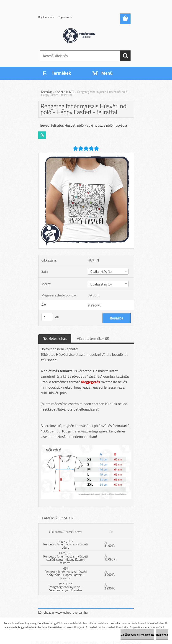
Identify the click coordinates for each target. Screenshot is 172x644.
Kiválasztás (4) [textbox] (101, 272)
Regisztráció (65, 17)
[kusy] (47, 317)
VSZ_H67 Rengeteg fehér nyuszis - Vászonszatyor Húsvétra (65, 587)
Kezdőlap (47, 92)
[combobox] (108, 271)
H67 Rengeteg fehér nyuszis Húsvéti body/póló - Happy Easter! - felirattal (66, 573)
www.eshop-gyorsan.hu (72, 612)
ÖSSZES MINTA (65, 92)
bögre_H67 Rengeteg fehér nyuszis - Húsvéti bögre (65, 544)
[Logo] (83, 36)
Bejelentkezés (46, 17)
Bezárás (162, 635)
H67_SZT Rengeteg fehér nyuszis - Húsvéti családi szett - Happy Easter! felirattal (65, 558)
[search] (125, 56)
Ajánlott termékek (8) (93, 338)
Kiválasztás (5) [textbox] (101, 284)
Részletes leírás (55, 338)
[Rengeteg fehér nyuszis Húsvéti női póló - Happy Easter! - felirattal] (86, 155)
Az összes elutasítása (137, 635)
